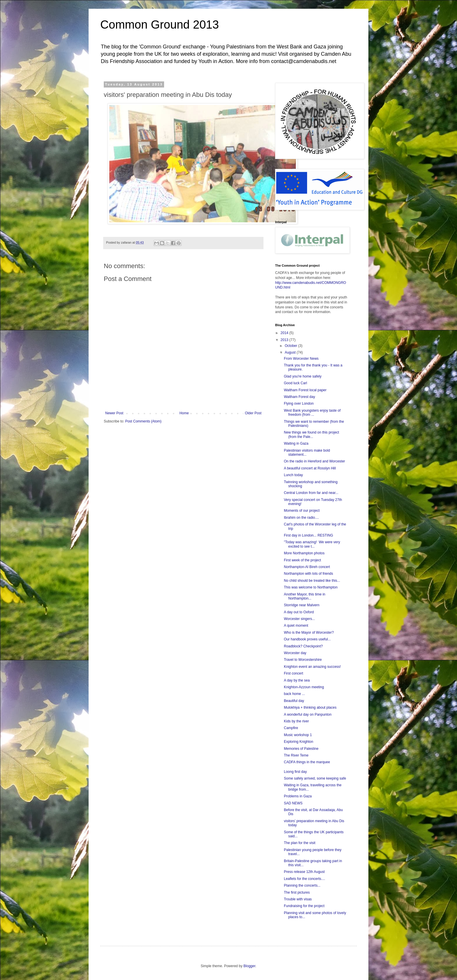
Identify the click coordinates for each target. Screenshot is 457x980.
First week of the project (302, 560)
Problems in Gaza (298, 796)
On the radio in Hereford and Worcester (314, 461)
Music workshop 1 (298, 735)
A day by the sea (297, 680)
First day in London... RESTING (309, 535)
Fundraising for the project (304, 906)
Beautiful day (294, 701)
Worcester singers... (299, 619)
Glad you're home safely (303, 376)
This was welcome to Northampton (311, 587)
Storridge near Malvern (302, 605)
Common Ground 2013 (160, 25)
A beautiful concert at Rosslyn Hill (310, 468)
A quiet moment (296, 626)
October (291, 346)
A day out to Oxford (299, 612)
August (291, 352)
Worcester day (295, 653)
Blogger (249, 966)
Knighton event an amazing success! (312, 667)
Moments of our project (302, 511)
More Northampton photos (304, 553)
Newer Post (114, 413)
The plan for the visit (300, 843)
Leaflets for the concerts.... (304, 879)
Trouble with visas (298, 899)
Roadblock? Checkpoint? (303, 646)
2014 (285, 333)
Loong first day (295, 772)
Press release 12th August (304, 872)
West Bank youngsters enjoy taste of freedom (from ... (312, 413)
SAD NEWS (293, 803)
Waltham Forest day (299, 397)
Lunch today (293, 475)
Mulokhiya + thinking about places (310, 708)
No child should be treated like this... (312, 581)
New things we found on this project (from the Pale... (311, 434)
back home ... (294, 694)
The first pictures (297, 892)
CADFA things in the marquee (307, 762)
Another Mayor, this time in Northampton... (305, 596)
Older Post (253, 413)
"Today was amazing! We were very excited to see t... (312, 544)
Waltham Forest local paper (305, 390)
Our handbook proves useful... (307, 639)
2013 (285, 340)
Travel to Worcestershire (303, 660)
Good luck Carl (295, 383)
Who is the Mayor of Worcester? (309, 633)
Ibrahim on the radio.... (301, 518)
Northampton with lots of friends (309, 574)
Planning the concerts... (302, 885)
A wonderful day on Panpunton (308, 715)
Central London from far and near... (311, 493)
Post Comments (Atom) (143, 421)
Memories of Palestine (301, 749)
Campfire (291, 728)
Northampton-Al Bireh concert (307, 567)
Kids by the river (296, 721)
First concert (293, 673)
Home (184, 413)
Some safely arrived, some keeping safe (315, 778)
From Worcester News (301, 359)
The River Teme (296, 755)
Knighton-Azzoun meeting (304, 687)
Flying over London (299, 403)
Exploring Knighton (299, 742)
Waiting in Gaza (296, 443)
